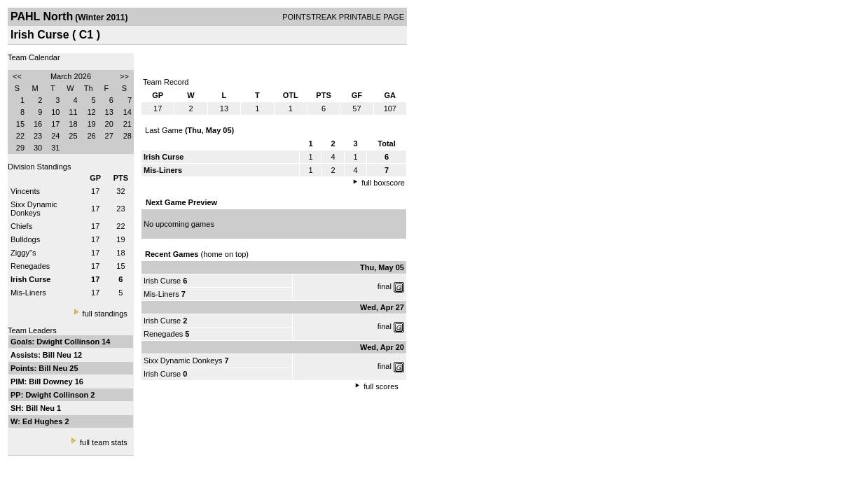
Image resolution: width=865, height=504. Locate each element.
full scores (381, 386)
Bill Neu (58, 355)
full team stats (104, 442)
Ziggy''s (23, 253)
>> (124, 76)
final (385, 286)
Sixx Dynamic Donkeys (34, 209)
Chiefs (21, 226)
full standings (105, 314)
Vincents (25, 191)
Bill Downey (51, 381)
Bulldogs (25, 239)
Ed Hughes (44, 421)
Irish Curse (162, 281)
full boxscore (383, 183)
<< (17, 76)
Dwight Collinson (69, 342)
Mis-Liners (28, 293)
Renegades (30, 266)
